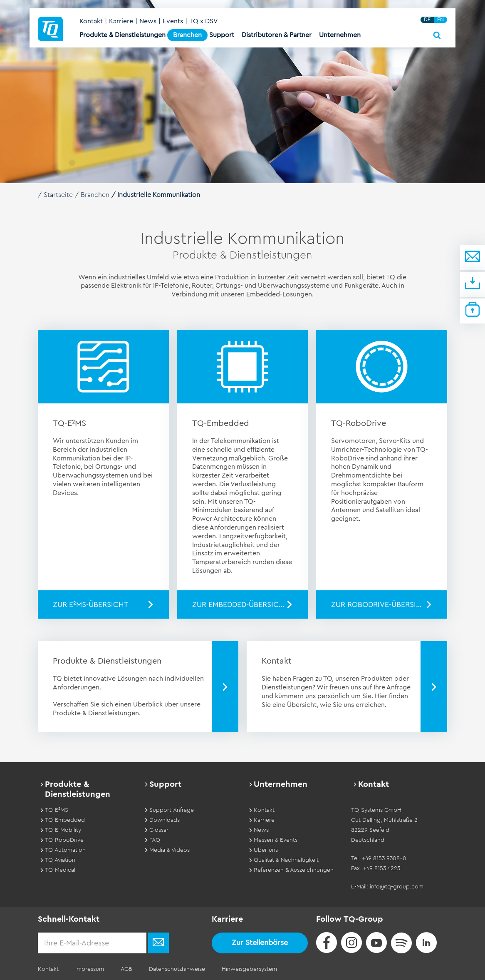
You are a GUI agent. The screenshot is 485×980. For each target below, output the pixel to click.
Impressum (90, 969)
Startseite (58, 195)
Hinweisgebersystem (249, 969)
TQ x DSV (204, 21)
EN (440, 20)
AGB (126, 969)
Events (173, 21)
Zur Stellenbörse (260, 943)
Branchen (95, 195)
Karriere (121, 21)
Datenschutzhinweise (177, 969)
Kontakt (91, 21)
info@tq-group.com (397, 887)
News (148, 21)
